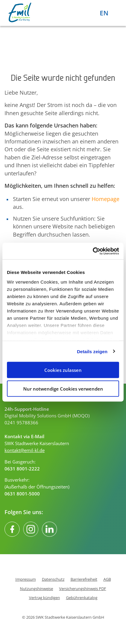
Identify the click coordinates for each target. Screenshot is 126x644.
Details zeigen (92, 351)
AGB (107, 579)
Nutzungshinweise (36, 589)
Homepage (106, 199)
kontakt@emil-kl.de (25, 450)
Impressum (26, 579)
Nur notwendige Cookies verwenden (63, 388)
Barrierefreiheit (84, 579)
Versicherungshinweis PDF (83, 589)
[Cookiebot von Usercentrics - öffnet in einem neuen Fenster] (93, 251)
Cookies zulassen (63, 370)
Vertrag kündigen (44, 598)
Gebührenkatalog (82, 598)
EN (104, 13)
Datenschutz (53, 579)
